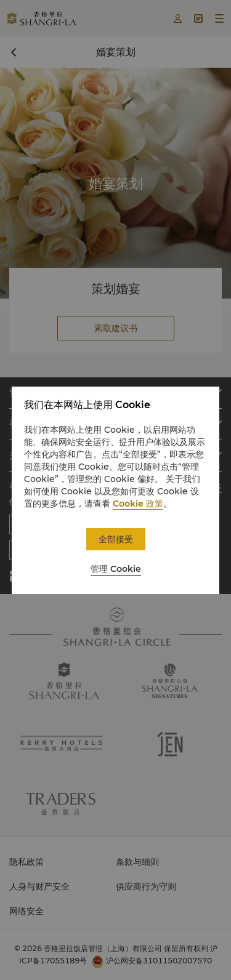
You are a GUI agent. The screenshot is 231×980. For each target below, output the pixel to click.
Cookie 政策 (138, 504)
